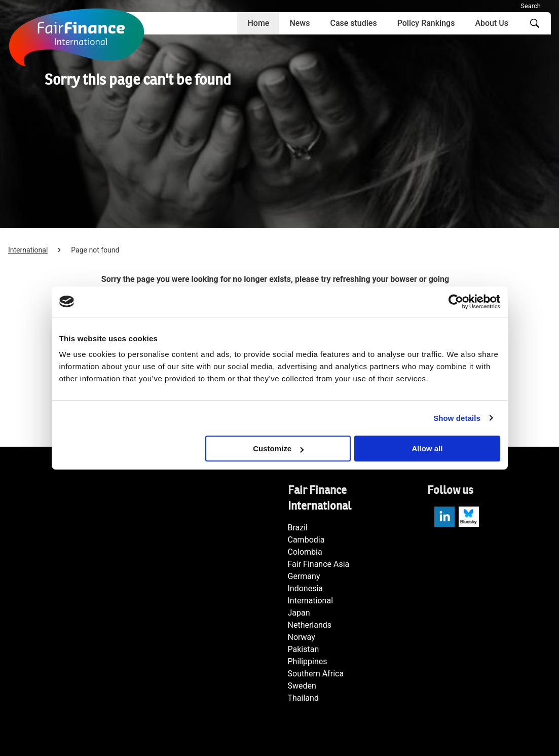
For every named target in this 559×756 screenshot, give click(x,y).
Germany (304, 576)
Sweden (302, 686)
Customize (278, 448)
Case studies (353, 23)
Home (258, 23)
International (28, 250)
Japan (299, 613)
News (300, 23)
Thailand (303, 698)
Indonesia (306, 588)
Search (531, 6)
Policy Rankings (426, 23)
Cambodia (306, 540)
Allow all (427, 448)
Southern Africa (316, 674)
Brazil (298, 528)
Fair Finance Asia (319, 564)
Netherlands (310, 625)
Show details (457, 418)
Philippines (308, 661)
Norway (302, 637)
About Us (492, 23)
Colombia (305, 552)
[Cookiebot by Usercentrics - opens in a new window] (456, 302)
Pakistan (304, 649)
